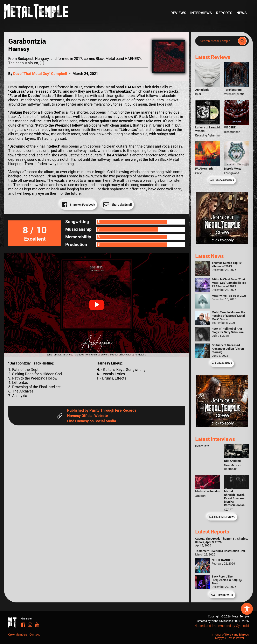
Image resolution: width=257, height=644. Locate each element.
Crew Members (18, 635)
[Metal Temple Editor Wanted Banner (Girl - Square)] (222, 242)
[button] (97, 305)
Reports (224, 13)
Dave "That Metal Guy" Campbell (40, 74)
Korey (229, 635)
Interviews (201, 13)
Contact (35, 635)
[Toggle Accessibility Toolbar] (247, 609)
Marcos (244, 635)
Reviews (178, 13)
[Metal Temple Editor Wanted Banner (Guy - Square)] (222, 426)
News (242, 13)
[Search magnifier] (242, 41)
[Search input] (218, 41)
